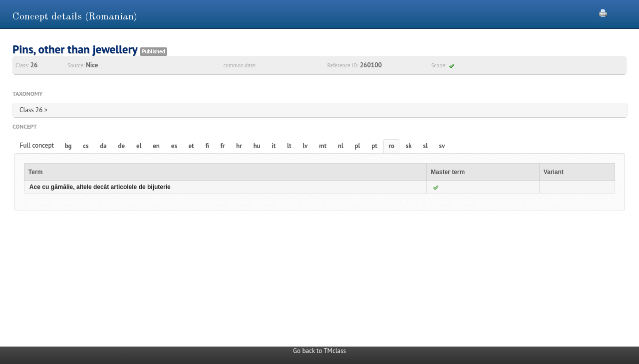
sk (409, 146)
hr (239, 146)
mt (323, 146)
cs (86, 146)
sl (426, 146)
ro (392, 146)
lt (289, 146)
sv (442, 146)
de (122, 146)
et (191, 146)
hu (257, 146)
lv (305, 146)
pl (358, 146)
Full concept (37, 145)
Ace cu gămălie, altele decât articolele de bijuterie (100, 187)
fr (222, 146)
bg (68, 146)
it (274, 146)
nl (341, 146)
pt (374, 146)
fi (207, 146)
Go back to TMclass (319, 351)
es (174, 146)
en (156, 146)
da (103, 146)
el (139, 146)
